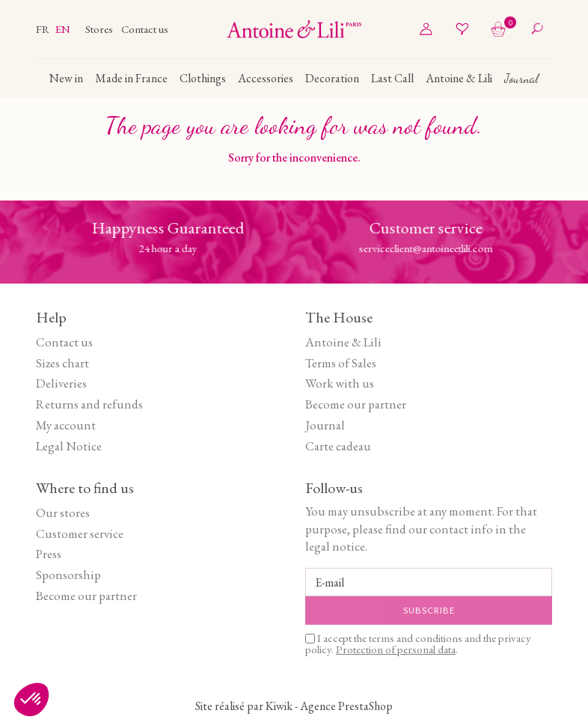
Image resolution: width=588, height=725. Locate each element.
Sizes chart (62, 363)
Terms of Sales (341, 363)
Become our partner (356, 404)
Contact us (145, 29)
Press (49, 554)
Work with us (340, 383)
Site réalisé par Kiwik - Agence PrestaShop (294, 706)
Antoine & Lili (343, 342)
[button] (31, 700)
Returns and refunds (89, 404)
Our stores (63, 513)
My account (66, 425)
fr (44, 29)
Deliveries (61, 383)
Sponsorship (68, 575)
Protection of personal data (396, 649)
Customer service (80, 533)
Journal (325, 425)
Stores (100, 29)
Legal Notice (69, 446)
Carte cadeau (338, 446)
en (63, 29)
